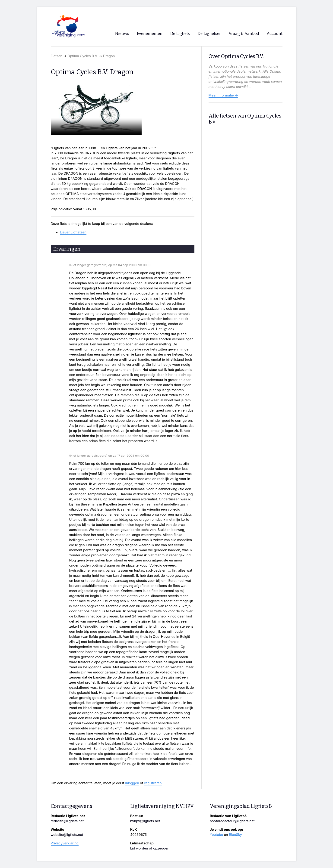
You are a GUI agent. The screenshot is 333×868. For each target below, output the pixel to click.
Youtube (216, 835)
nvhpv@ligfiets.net (145, 821)
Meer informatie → (223, 95)
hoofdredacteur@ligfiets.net (232, 821)
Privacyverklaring (65, 843)
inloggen (132, 783)
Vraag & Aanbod (244, 34)
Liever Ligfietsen (73, 232)
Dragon (109, 56)
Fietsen (57, 56)
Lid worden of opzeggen (150, 848)
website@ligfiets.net (67, 835)
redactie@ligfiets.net (67, 821)
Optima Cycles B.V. (83, 56)
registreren (153, 783)
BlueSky (235, 835)
